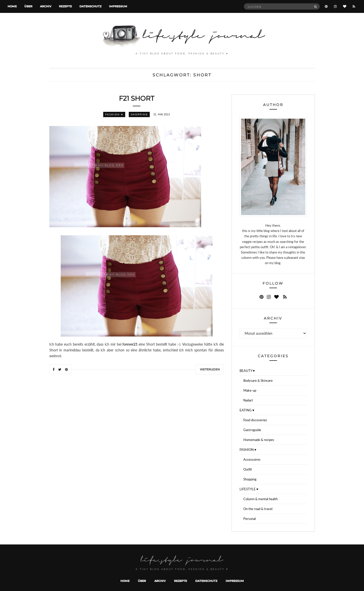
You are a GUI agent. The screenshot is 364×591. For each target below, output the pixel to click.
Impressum (118, 6)
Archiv (46, 6)
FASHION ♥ (114, 114)
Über (28, 6)
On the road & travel (258, 509)
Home (12, 6)
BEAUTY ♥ (247, 371)
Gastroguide (252, 430)
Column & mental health (261, 499)
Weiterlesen (210, 369)
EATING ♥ (247, 410)
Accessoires (252, 459)
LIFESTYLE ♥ (249, 489)
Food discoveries (255, 420)
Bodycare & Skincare (258, 381)
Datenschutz (90, 6)
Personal (250, 519)
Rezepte (65, 6)
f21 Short (137, 98)
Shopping (139, 114)
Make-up (250, 390)
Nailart (248, 400)
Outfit (248, 469)
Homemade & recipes (259, 440)
